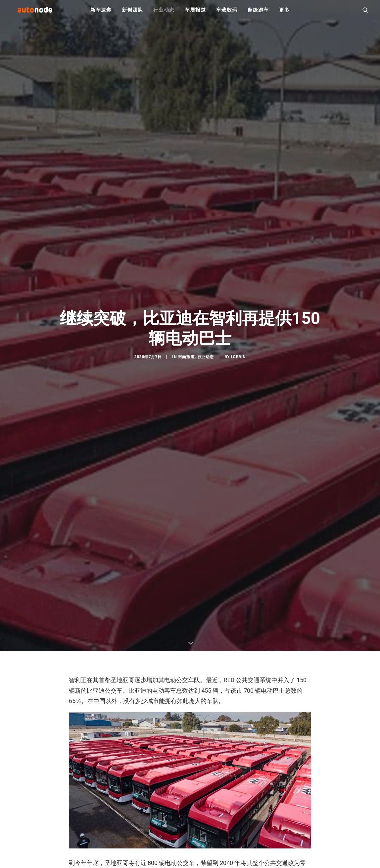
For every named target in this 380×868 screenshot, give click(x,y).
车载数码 (227, 13)
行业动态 (164, 13)
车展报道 (195, 13)
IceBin (238, 361)
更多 (284, 13)
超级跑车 (258, 13)
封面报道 (186, 361)
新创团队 (132, 13)
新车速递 (101, 13)
